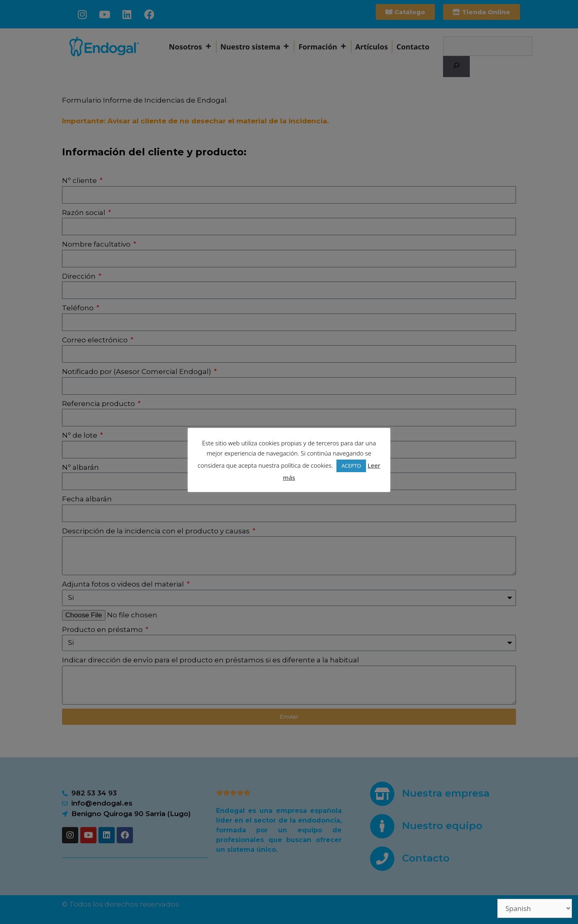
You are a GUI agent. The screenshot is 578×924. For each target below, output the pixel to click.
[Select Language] (535, 908)
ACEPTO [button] (351, 466)
